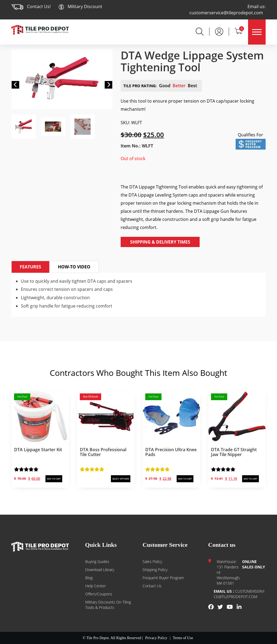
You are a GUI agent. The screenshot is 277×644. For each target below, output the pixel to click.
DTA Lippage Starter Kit (38, 450)
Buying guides (97, 562)
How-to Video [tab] (74, 267)
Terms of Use (183, 638)
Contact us (152, 586)
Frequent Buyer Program (163, 578)
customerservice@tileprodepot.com (226, 13)
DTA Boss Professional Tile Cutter (103, 452)
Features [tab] (30, 267)
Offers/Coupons (99, 594)
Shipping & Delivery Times (160, 242)
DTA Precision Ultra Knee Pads (171, 452)
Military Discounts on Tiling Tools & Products (108, 605)
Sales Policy (152, 562)
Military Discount (80, 6)
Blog (89, 578)
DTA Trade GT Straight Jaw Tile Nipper (234, 452)
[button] (15, 85)
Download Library (100, 570)
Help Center (95, 586)
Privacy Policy (156, 638)
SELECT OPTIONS (121, 479)
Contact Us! (39, 6)
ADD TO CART (54, 479)
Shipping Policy (155, 570)
